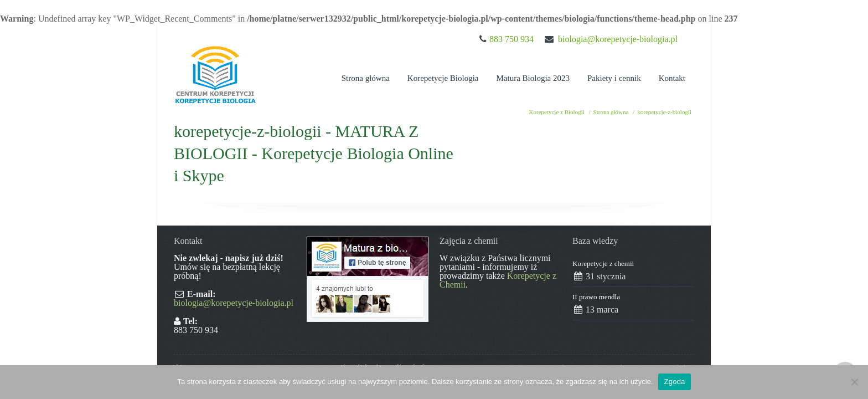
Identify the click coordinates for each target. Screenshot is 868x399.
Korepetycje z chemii (603, 264)
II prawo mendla (596, 297)
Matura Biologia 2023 (533, 78)
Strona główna (366, 78)
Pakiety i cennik (614, 78)
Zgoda (674, 382)
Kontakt (672, 78)
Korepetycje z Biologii (557, 112)
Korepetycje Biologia (443, 78)
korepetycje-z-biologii (664, 112)
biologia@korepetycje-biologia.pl (618, 39)
